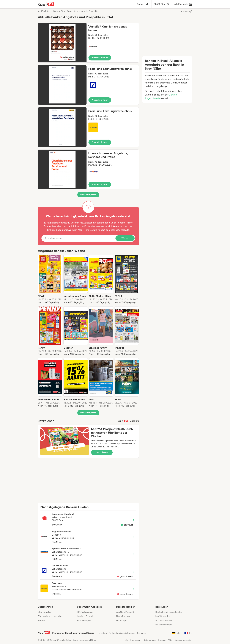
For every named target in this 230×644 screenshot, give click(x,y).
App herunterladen (164, 620)
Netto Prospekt (123, 616)
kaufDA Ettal (44, 11)
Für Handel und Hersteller (50, 616)
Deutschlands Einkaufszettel (169, 612)
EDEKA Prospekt (85, 612)
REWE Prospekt (84, 620)
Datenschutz (122, 230)
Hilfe (126, 640)
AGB (170, 640)
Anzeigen (186, 11)
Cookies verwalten (183, 640)
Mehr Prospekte (88, 195)
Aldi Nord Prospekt (125, 612)
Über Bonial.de (45, 612)
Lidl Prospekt (122, 620)
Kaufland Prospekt (86, 616)
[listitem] (50, 279)
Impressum (136, 640)
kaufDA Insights (163, 616)
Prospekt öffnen (100, 58)
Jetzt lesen (102, 452)
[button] (88, 43)
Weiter (125, 238)
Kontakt (162, 640)
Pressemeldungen (164, 625)
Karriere (42, 620)
